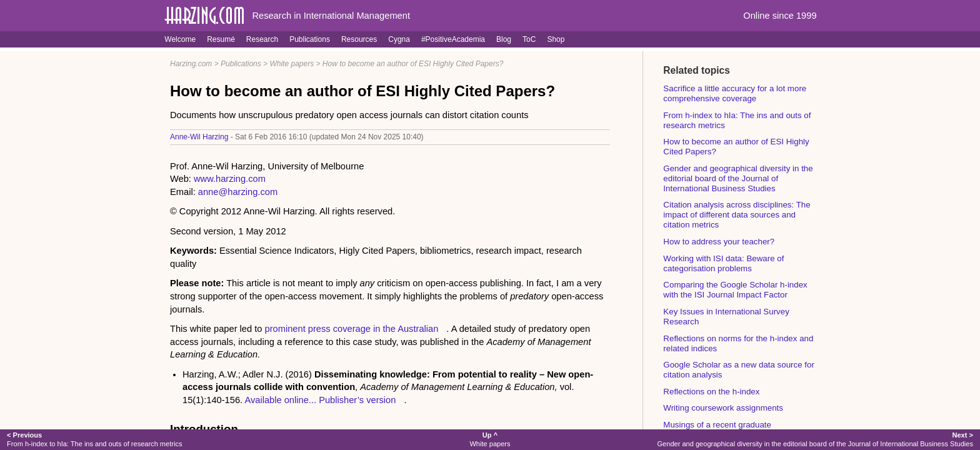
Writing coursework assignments (723, 408)
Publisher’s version (357, 400)
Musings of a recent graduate (717, 425)
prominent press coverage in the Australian (352, 329)
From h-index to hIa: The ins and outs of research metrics (94, 439)
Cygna (399, 39)
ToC (529, 39)
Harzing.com (191, 64)
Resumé (221, 39)
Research (262, 39)
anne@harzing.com (238, 192)
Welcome (180, 39)
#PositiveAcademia (453, 39)
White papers (292, 64)
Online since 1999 (780, 16)
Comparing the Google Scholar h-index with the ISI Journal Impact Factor (735, 290)
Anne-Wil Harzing (199, 137)
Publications (310, 39)
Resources (359, 39)
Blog (504, 39)
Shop (556, 39)
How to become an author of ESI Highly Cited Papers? (413, 64)
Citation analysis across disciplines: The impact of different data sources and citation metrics (737, 215)
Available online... (280, 400)
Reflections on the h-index (711, 392)
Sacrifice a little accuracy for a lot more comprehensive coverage (735, 93)
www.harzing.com (230, 179)
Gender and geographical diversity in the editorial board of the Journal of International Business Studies (738, 178)
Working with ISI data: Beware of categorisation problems (723, 263)
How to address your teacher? (719, 242)
